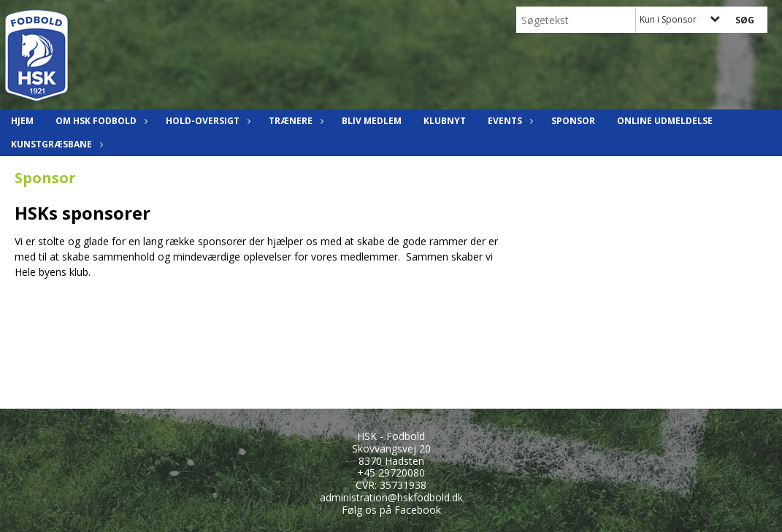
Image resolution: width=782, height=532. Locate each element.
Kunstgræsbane (55, 144)
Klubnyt (445, 121)
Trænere (294, 121)
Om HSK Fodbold (100, 121)
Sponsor (573, 121)
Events (509, 121)
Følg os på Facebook (391, 510)
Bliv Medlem (372, 121)
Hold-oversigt (206, 121)
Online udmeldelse (665, 121)
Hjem (22, 121)
